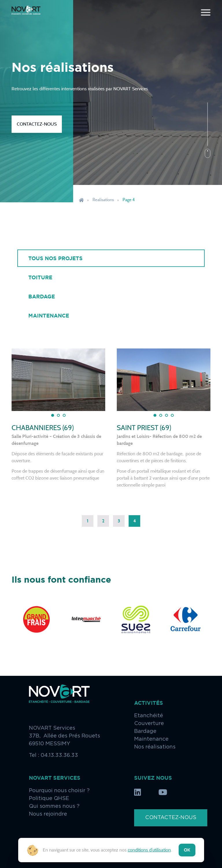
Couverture (149, 724)
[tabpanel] (58, 380)
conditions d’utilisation (149, 850)
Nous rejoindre (48, 814)
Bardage (42, 296)
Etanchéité (149, 716)
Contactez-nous (37, 124)
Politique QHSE (49, 799)
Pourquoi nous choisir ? (59, 791)
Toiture (40, 277)
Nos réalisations (155, 747)
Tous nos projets (55, 258)
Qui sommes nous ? (54, 806)
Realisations (103, 200)
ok (187, 850)
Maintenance (49, 315)
